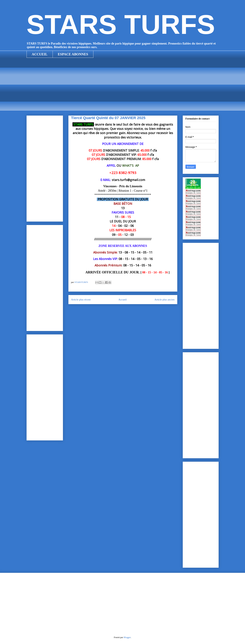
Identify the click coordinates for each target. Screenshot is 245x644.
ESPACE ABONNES (73, 54)
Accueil (123, 299)
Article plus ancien (165, 299)
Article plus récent (81, 299)
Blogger (127, 637)
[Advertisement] (123, 87)
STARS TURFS (121, 24)
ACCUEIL (40, 54)
